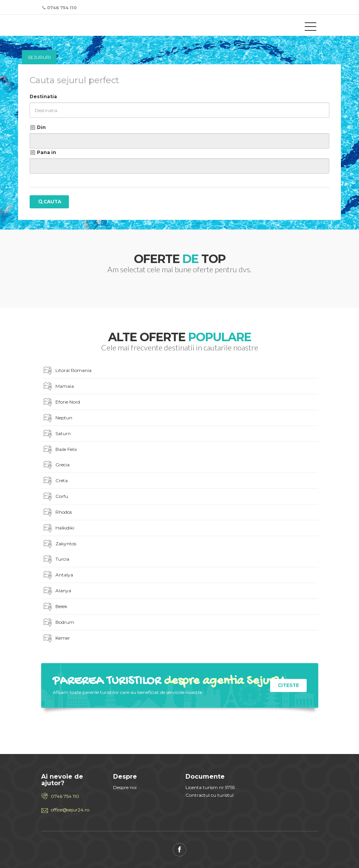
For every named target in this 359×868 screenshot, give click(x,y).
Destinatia (43, 96)
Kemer (56, 639)
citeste (288, 685)
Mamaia (58, 387)
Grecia (56, 465)
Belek (55, 607)
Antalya (58, 576)
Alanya (57, 591)
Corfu (55, 497)
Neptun (57, 418)
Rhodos (57, 513)
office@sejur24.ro (70, 810)
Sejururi (39, 57)
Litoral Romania (67, 371)
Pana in (43, 152)
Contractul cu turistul (210, 795)
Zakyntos (59, 544)
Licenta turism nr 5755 (210, 787)
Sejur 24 (76, 26)
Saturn (57, 434)
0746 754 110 (65, 796)
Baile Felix (60, 450)
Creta (55, 481)
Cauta (49, 202)
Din (38, 127)
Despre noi (125, 787)
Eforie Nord (61, 403)
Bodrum (58, 623)
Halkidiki (58, 529)
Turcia (56, 560)
